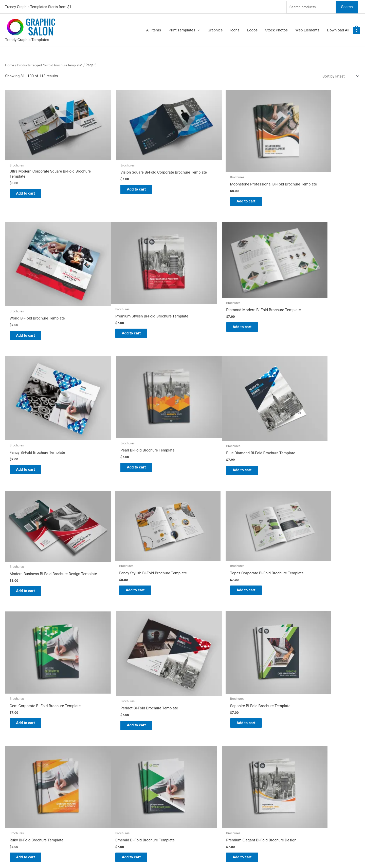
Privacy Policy (199, 785)
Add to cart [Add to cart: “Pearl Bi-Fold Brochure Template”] (299, 306)
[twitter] (8, 748)
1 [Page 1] (23, 698)
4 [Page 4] (57, 698)
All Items (154, 29)
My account (197, 771)
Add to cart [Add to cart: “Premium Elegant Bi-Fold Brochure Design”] (119, 662)
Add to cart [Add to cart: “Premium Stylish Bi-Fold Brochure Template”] (29, 306)
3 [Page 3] (46, 698)
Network (208, 854)
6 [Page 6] (80, 698)
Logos (252, 29)
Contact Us (197, 778)
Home (10, 64)
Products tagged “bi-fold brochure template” (52, 64)
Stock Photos (276, 29)
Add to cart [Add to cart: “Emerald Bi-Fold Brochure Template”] (29, 662)
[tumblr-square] (8, 754)
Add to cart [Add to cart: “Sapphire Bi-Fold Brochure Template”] (209, 543)
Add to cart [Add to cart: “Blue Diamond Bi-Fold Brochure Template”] (29, 426)
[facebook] (8, 761)
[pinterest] (8, 742)
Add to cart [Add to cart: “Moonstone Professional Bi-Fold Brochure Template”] (209, 189)
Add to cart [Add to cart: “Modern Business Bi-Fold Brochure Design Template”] (119, 419)
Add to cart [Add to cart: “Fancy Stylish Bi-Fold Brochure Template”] (209, 415)
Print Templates (182, 29)
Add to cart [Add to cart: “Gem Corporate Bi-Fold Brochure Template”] (29, 543)
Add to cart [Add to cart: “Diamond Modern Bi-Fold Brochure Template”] (119, 300)
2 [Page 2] (34, 698)
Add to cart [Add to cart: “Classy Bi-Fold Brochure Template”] (209, 660)
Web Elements (307, 29)
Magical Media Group (257, 854)
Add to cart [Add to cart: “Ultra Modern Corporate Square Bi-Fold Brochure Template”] (29, 179)
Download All (338, 29)
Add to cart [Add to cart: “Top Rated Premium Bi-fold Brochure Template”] (299, 668)
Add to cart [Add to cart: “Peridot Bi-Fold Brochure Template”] (119, 545)
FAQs (192, 764)
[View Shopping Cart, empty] (357, 29)
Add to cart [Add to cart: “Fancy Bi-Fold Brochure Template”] (209, 307)
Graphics (215, 29)
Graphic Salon (199, 743)
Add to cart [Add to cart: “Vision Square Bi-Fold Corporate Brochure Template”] (119, 179)
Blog (191, 749)
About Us (195, 757)
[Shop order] (340, 75)
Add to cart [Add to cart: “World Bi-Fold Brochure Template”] (299, 186)
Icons (235, 29)
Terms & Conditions (204, 792)
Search (347, 6)
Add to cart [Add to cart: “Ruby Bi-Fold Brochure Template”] (299, 543)
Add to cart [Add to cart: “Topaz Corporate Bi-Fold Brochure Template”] (299, 415)
